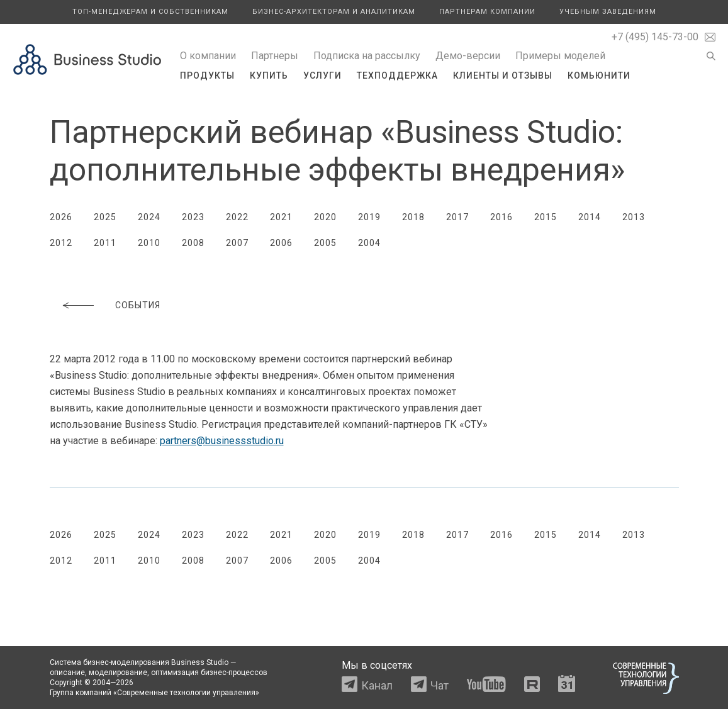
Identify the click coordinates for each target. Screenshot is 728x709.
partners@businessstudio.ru (222, 441)
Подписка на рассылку (367, 56)
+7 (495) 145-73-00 (655, 37)
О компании (208, 56)
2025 (105, 217)
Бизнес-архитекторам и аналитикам (334, 12)
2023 (193, 217)
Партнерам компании (487, 12)
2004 (369, 243)
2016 (501, 217)
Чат (440, 685)
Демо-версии (468, 56)
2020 (325, 217)
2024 (149, 217)
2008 (193, 243)
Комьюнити (599, 75)
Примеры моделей (560, 56)
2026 (61, 217)
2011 (105, 243)
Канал (377, 685)
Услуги (322, 75)
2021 (281, 217)
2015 (546, 217)
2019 (369, 217)
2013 (634, 217)
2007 (237, 243)
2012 (61, 243)
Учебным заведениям (608, 12)
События (138, 305)
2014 (590, 217)
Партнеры (275, 56)
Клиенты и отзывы (503, 75)
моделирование (118, 673)
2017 (457, 217)
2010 (149, 243)
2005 (325, 243)
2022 (237, 217)
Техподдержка (397, 75)
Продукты (207, 75)
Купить (269, 75)
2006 (281, 243)
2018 (413, 217)
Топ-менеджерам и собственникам (150, 12)
